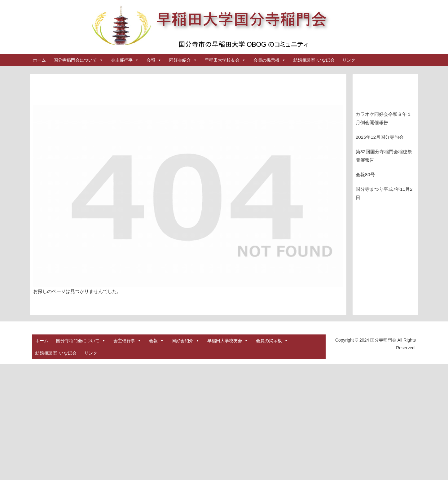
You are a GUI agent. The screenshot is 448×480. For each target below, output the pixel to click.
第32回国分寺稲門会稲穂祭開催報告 (384, 156)
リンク (349, 60)
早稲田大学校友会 (225, 60)
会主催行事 (125, 60)
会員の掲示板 (270, 60)
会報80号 (365, 175)
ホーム (39, 60)
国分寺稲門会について (78, 60)
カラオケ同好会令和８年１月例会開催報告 (384, 118)
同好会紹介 (183, 60)
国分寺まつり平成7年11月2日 (384, 193)
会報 (154, 60)
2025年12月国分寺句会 (380, 137)
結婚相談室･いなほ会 (314, 60)
